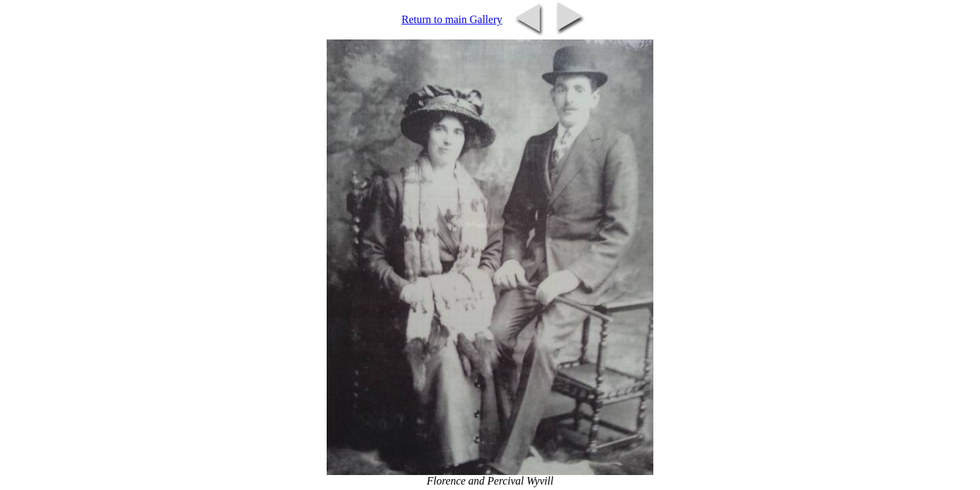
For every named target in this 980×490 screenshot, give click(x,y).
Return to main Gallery (452, 19)
